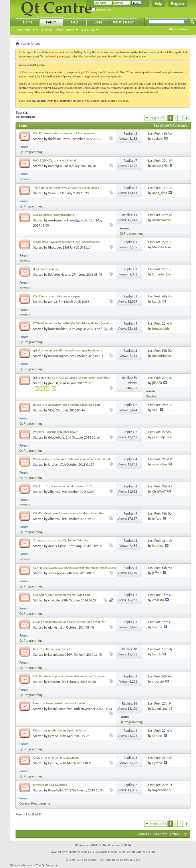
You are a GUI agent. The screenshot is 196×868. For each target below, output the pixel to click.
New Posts (24, 30)
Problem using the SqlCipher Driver (56, 432)
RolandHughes (58, 356)
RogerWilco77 (58, 790)
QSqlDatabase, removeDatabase (54, 215)
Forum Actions (65, 30)
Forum (51, 22)
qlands (53, 627)
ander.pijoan (57, 573)
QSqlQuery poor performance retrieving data (62, 595)
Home (28, 22)
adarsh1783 (160, 166)
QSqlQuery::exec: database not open (57, 296)
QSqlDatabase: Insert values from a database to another (69, 513)
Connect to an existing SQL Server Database (61, 540)
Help (159, 4)
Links (98, 22)
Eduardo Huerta (59, 275)
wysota (157, 627)
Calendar (47, 30)
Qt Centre (24, 72)
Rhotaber (55, 247)
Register (178, 4)
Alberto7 (54, 492)
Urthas (53, 465)
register (89, 76)
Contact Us (144, 834)
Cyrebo (53, 736)
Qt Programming (31, 152)
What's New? (124, 22)
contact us (122, 101)
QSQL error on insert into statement (56, 758)
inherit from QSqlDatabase (50, 785)
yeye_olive (160, 464)
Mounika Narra (163, 247)
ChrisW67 (159, 491)
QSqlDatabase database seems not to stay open (63, 133)
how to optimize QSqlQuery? (52, 649)
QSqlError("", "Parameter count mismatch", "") (63, 486)
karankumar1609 (60, 655)
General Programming (35, 803)
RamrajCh (55, 166)
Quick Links (88, 30)
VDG (52, 410)
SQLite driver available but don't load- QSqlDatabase (67, 242)
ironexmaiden (58, 329)
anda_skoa (160, 193)
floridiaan (55, 139)
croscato (54, 600)
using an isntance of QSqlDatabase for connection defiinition (72, 378)
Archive (175, 834)
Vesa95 (53, 193)
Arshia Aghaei (58, 546)
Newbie (25, 179)
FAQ (36, 30)
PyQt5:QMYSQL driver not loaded (55, 160)
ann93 (53, 302)
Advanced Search (179, 29)
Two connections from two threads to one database (66, 188)
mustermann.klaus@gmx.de (68, 220)
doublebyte (56, 437)
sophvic (158, 139)
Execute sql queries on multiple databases (60, 730)
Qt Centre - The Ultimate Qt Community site (112, 860)
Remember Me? (102, 10)
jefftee (157, 519)
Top (185, 834)
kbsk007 (158, 546)
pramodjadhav (162, 437)
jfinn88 (53, 383)
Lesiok (157, 301)
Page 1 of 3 (158, 118)
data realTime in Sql (46, 269)
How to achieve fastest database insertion (60, 703)
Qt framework (111, 72)
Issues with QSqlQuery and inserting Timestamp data (67, 405)
